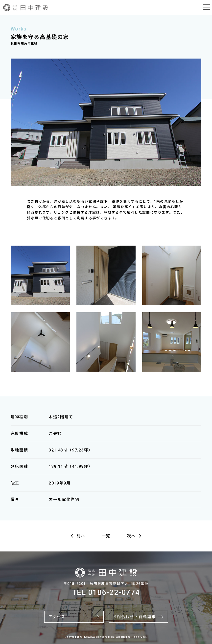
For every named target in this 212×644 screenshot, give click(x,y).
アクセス (57, 617)
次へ (131, 536)
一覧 (106, 536)
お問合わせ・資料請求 (134, 617)
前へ (81, 536)
